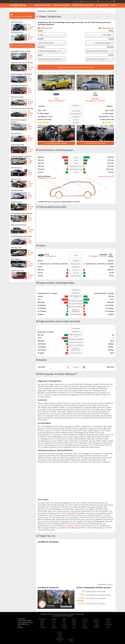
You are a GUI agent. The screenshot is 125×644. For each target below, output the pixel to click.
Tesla (60, 635)
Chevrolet (42, 627)
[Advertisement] (22, 318)
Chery (42, 626)
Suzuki (60, 634)
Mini (97, 619)
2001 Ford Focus (17, 168)
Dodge (64, 619)
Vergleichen (52, 11)
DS (54, 624)
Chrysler (54, 619)
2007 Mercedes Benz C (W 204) (22, 108)
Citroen (54, 620)
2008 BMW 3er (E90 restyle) (21, 51)
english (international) (91, 1)
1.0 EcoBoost (50, 256)
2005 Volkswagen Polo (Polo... (21, 156)
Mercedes (85, 627)
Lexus (85, 622)
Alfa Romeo (42, 619)
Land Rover (85, 620)
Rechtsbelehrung (29, 1)
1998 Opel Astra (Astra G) (19, 86)
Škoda (71, 641)
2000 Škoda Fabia (17, 191)
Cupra (54, 622)
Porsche (97, 627)
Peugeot (97, 626)
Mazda (85, 626)
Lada (74, 627)
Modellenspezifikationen (83, 5)
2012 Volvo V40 (16, 248)
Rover (108, 620)
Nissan (97, 622)
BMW (42, 622)
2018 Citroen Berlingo (19, 225)
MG (85, 624)
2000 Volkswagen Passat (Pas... (22, 236)
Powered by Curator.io (105, 584)
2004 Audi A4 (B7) (17, 97)
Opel (97, 624)
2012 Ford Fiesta (17, 22)
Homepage (42, 11)
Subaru (60, 632)
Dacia (54, 626)
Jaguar (74, 620)
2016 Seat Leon (16, 133)
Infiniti (74, 619)
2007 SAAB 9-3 (16, 259)
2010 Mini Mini (16, 179)
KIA (74, 626)
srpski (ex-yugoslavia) (108, 1)
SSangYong (108, 624)
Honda (64, 626)
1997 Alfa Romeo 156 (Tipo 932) (22, 213)
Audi (42, 620)
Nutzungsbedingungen (25, 622)
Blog (114, 5)
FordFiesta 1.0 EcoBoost (56, 100)
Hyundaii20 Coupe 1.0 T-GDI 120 (95, 100)
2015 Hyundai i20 (17, 32)
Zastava (71, 639)
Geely (64, 624)
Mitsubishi (97, 620)
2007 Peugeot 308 (17, 145)
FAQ (19, 626)
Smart (108, 627)
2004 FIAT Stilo (16, 202)
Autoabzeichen (102, 5)
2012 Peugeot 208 (17, 271)
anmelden (78, 1)
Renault (108, 619)
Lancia (85, 619)
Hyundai (64, 627)
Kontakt (38, 1)
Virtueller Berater (43, 5)
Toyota (60, 637)
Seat (108, 626)
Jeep (74, 622)
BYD (42, 624)
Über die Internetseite (16, 1)
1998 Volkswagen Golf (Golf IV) (21, 74)
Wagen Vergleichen (61, 5)
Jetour (74, 624)
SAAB (108, 622)
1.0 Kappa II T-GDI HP (98, 256)
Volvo (60, 641)
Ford (64, 622)
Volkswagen (60, 639)
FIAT (64, 620)
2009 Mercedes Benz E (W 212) (22, 63)
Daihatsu (54, 627)
